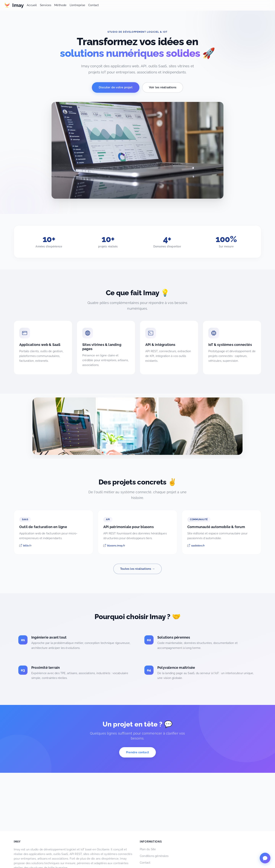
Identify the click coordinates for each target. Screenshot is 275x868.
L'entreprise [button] (77, 5)
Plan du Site (148, 849)
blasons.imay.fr (114, 546)
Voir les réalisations (163, 87)
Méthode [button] (60, 5)
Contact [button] (93, 5)
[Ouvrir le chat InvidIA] (265, 858)
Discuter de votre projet (116, 87)
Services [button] (46, 5)
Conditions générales (154, 856)
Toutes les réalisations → (137, 569)
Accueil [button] (32, 5)
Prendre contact (137, 752)
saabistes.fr (196, 546)
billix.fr (25, 546)
